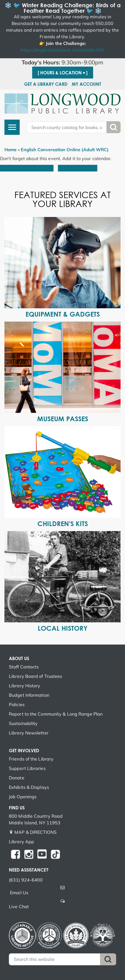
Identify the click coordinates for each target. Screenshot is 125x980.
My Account (86, 84)
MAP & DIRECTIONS (35, 832)
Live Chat (19, 906)
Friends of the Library (31, 759)
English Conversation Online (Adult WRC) (65, 150)
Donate (17, 778)
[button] (62, 62)
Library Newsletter (29, 733)
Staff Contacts (24, 667)
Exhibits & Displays (29, 787)
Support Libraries (27, 768)
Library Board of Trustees (36, 676)
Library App (21, 842)
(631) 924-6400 (26, 880)
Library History (25, 686)
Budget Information (29, 695)
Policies (17, 704)
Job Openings (23, 797)
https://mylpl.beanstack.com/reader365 (62, 50)
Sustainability (23, 723)
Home (11, 150)
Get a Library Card (46, 84)
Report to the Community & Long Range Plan (56, 714)
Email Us (19, 893)
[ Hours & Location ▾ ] (63, 73)
